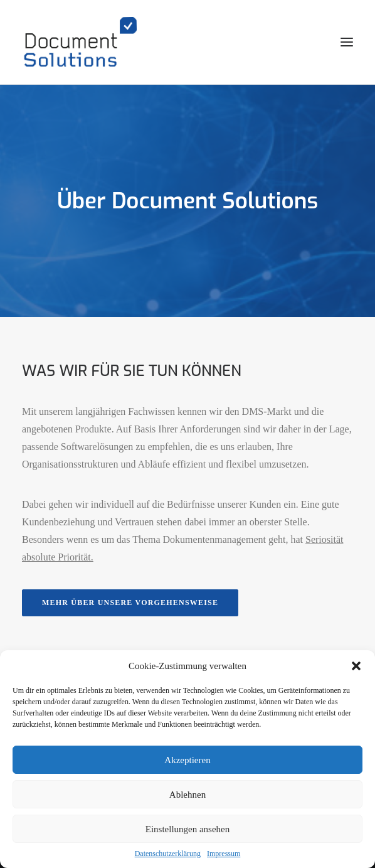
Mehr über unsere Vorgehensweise (130, 603)
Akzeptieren (187, 760)
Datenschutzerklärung (168, 854)
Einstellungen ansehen (188, 829)
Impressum (224, 854)
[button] (356, 666)
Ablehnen (187, 795)
